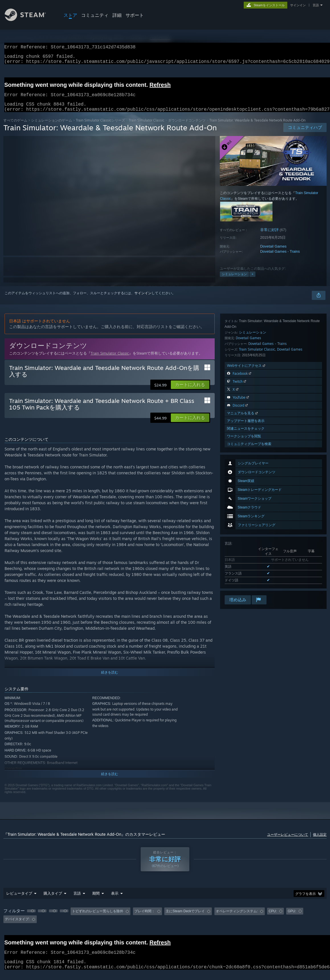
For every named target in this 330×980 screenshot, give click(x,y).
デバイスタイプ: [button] (17, 926)
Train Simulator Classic (146, 127)
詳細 (117, 15)
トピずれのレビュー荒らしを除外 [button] (98, 918)
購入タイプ (53, 900)
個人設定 (320, 841)
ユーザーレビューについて (288, 841)
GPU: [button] (292, 918)
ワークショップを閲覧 (244, 579)
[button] (190, 392)
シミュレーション (234, 281)
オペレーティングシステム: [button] (237, 918)
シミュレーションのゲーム (52, 127)
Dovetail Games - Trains (280, 258)
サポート (135, 15)
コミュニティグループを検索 (249, 587)
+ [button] (252, 281)
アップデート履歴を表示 (246, 564)
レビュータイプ (19, 900)
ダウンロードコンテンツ (187, 127)
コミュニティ (95, 15)
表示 (115, 900)
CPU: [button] (273, 918)
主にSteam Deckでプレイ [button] (185, 918)
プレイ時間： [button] (145, 918)
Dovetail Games (273, 253)
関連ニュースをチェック (246, 571)
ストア (70, 15)
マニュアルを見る (243, 556)
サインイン (298, 5)
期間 (96, 900)
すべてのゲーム (15, 127)
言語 (316, 5)
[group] (165, 922)
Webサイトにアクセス (247, 508)
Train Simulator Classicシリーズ (100, 127)
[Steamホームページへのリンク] (30, 19)
